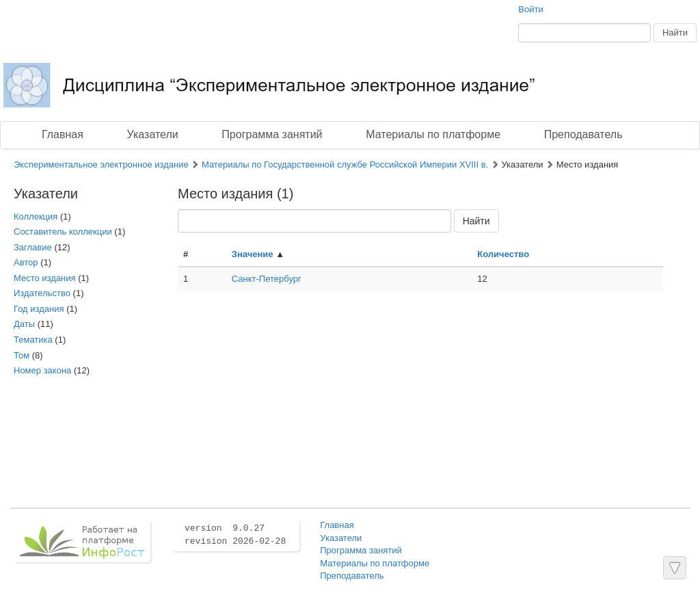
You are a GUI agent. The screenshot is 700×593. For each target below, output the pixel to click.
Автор (26, 262)
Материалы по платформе (433, 134)
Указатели (153, 134)
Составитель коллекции (63, 232)
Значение (253, 254)
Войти (530, 9)
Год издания (39, 309)
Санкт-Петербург (267, 279)
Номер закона (42, 370)
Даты (24, 324)
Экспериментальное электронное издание (101, 164)
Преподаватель (583, 134)
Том (22, 355)
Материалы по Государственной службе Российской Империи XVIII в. (345, 164)
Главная (63, 134)
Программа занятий (272, 134)
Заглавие (33, 247)
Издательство (42, 293)
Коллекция (36, 216)
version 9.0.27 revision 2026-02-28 (235, 535)
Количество (503, 254)
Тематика (33, 340)
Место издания (45, 278)
